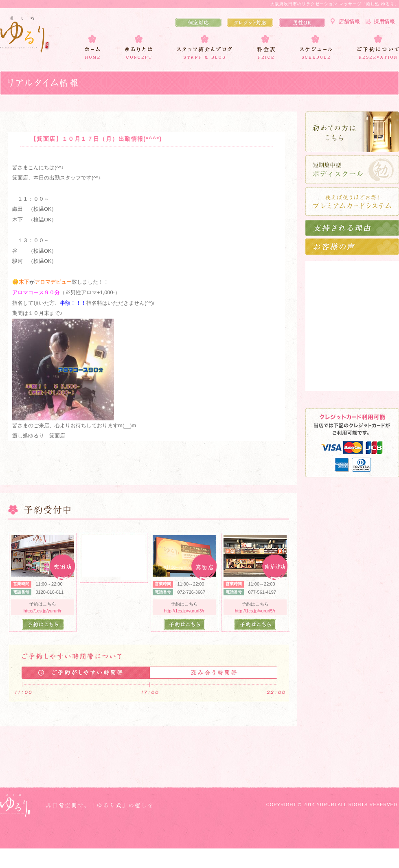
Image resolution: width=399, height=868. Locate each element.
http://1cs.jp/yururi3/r (184, 611)
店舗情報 (349, 21)
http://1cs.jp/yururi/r (43, 611)
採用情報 (384, 21)
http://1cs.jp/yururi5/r (255, 611)
